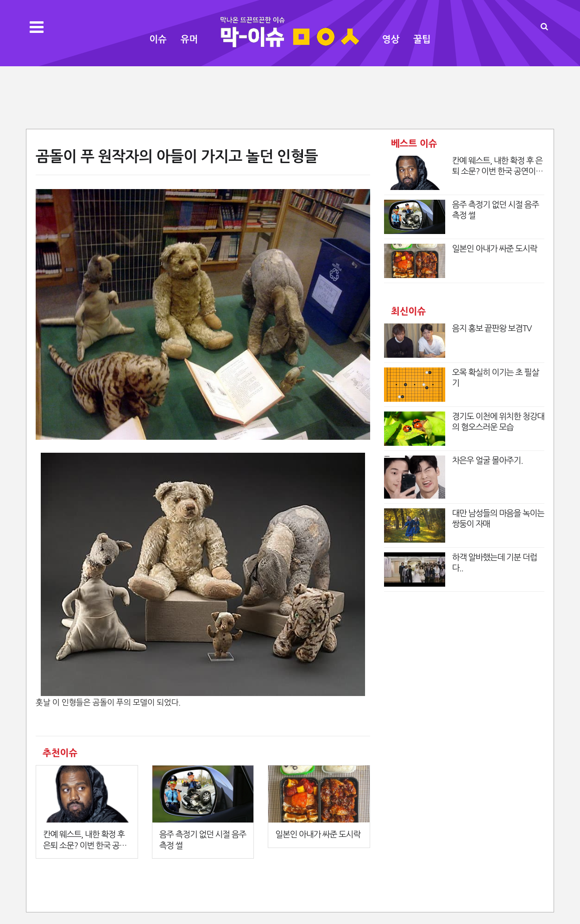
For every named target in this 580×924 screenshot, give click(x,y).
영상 (391, 39)
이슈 (158, 39)
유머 (189, 39)
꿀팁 (422, 39)
